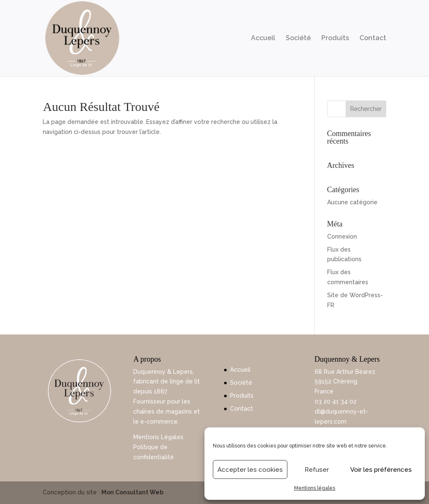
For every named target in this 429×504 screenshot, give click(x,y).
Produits (335, 39)
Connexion (342, 237)
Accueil (263, 39)
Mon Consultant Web (132, 492)
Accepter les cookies (250, 470)
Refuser (317, 470)
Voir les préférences (381, 470)
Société (298, 39)
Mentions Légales (158, 437)
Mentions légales (315, 488)
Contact (373, 39)
